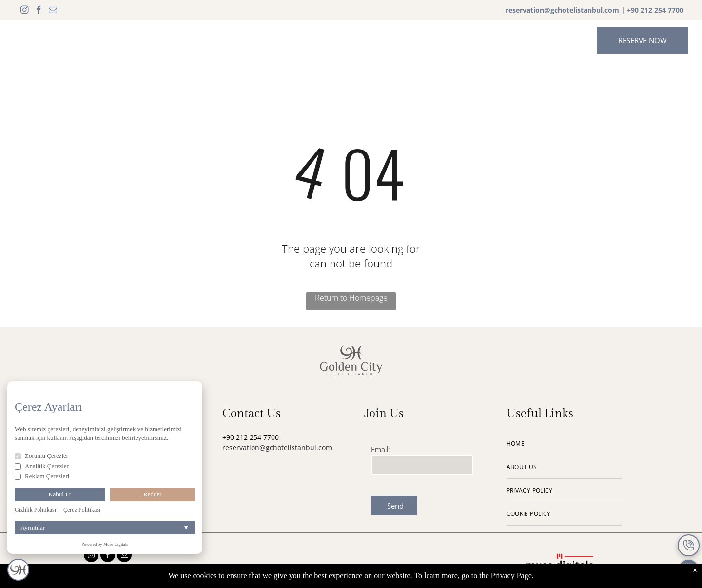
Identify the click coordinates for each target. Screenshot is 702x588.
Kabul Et (60, 494)
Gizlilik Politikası (35, 510)
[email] (53, 11)
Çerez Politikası (82, 510)
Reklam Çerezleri (42, 476)
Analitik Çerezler (42, 466)
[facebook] (39, 11)
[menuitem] (193, 40)
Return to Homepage (351, 298)
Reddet (152, 494)
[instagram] (25, 11)
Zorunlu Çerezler (41, 456)
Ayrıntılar (105, 528)
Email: (380, 449)
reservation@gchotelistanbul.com (562, 10)
